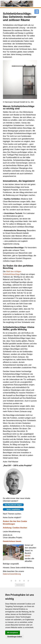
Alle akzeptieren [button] (13, 633)
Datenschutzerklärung (12, 574)
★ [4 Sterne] (24, 581)
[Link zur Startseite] (17, 4)
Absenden (20, 585)
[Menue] (37, 12)
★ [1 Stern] (11, 581)
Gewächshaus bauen (12, 541)
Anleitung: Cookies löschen (15, 528)
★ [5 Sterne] (28, 581)
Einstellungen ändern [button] (15, 637)
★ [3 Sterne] (20, 581)
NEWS (28, 556)
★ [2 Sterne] (16, 581)
